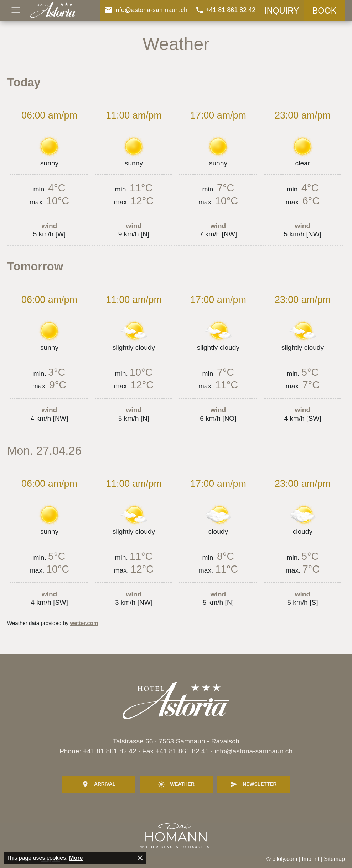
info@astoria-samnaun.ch (253, 751)
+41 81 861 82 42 (110, 751)
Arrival (99, 784)
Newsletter (253, 784)
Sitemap (334, 859)
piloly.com (285, 859)
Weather (176, 784)
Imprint (310, 859)
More (76, 858)
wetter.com (84, 623)
